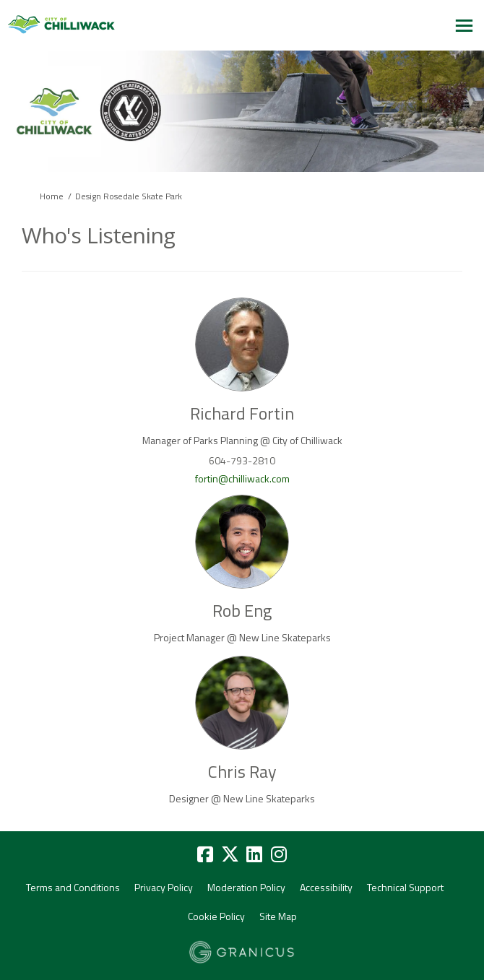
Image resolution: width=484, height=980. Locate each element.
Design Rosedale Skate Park (129, 196)
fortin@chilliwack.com (242, 478)
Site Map (278, 916)
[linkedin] (254, 855)
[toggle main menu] (464, 26)
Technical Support (405, 887)
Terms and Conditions (73, 887)
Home (52, 196)
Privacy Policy (164, 887)
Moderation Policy (246, 887)
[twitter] (230, 855)
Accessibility (326, 887)
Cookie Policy (216, 916)
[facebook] (205, 855)
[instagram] (279, 855)
